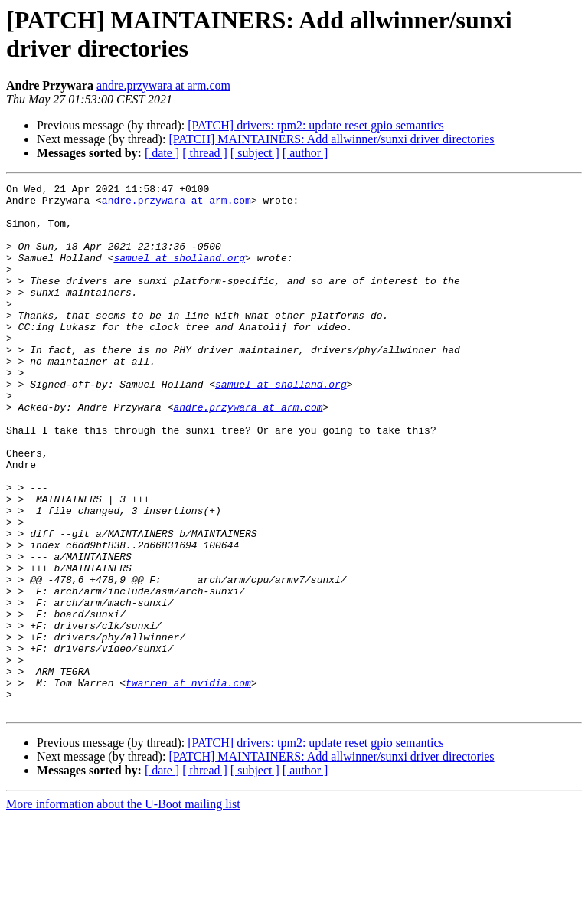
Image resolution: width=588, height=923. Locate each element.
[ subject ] (255, 153)
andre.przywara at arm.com (163, 85)
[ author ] (305, 153)
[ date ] (162, 153)
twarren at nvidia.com (188, 784)
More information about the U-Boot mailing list (123, 910)
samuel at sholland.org (179, 273)
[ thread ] (205, 153)
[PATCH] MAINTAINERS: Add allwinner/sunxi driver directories (331, 139)
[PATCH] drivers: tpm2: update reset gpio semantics (315, 125)
